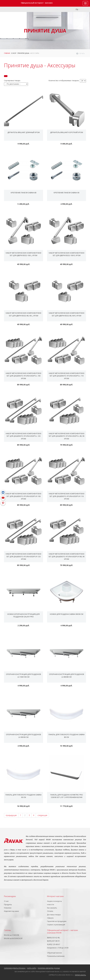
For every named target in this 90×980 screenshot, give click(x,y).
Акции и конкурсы (54, 901)
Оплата (50, 911)
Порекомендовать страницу (15, 968)
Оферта (50, 918)
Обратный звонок (54, 953)
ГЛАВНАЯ (7, 53)
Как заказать (52, 908)
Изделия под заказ (11, 911)
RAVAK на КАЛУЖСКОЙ (13, 938)
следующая (42, 815)
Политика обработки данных (49, 968)
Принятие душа (23, 53)
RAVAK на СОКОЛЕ (11, 935)
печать (82, 53)
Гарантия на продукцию (57, 921)
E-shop (14, 53)
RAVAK (10, 3)
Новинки (8, 908)
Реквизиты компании (56, 956)
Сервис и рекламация (56, 925)
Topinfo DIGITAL (80, 975)
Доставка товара (54, 915)
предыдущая (11, 815)
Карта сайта (32, 968)
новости (51, 904)
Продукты (8, 904)
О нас (6, 901)
